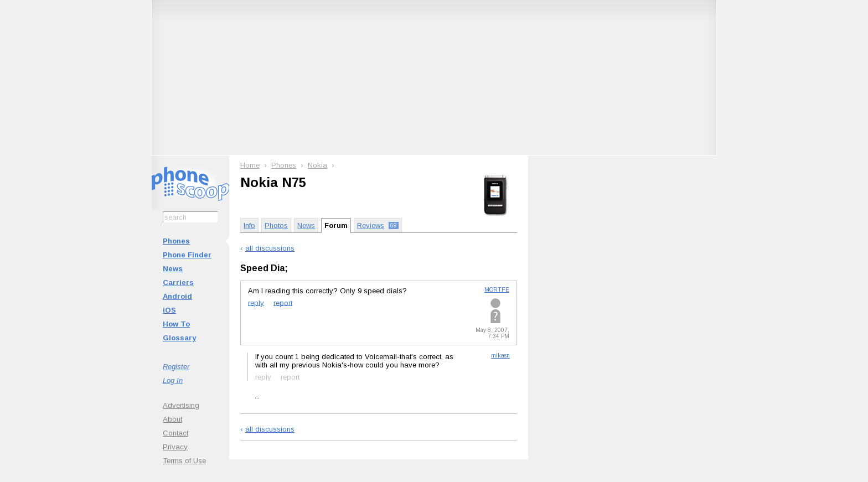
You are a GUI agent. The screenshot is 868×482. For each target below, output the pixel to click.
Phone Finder (187, 255)
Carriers (178, 283)
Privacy (175, 447)
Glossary (179, 338)
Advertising (181, 405)
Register (176, 367)
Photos (276, 226)
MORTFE (497, 290)
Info (249, 226)
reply (256, 302)
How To (176, 324)
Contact (175, 433)
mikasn (500, 356)
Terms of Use (184, 461)
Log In (173, 380)
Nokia (317, 165)
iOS (169, 310)
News (173, 269)
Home (250, 165)
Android (177, 296)
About (172, 419)
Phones (176, 241)
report (283, 302)
